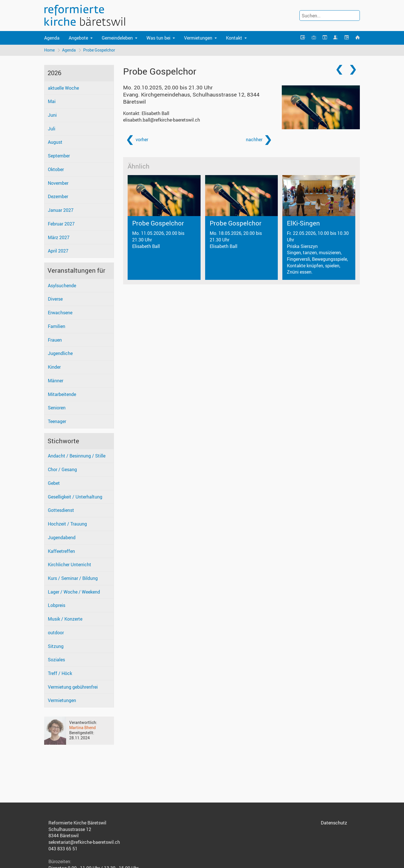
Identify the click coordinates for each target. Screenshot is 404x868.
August (55, 142)
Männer (56, 381)
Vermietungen (62, 700)
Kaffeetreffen (61, 551)
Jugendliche (60, 353)
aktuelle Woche (63, 88)
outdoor (56, 633)
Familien (57, 326)
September (59, 156)
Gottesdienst (61, 510)
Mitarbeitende (62, 394)
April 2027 (58, 251)
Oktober (56, 169)
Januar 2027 (61, 210)
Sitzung (56, 646)
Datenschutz (334, 823)
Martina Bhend (82, 728)
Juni (52, 115)
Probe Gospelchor (99, 50)
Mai (52, 101)
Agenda (52, 38)
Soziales (56, 660)
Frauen (55, 340)
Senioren (57, 408)
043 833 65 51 (63, 849)
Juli (52, 129)
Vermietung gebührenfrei (73, 687)
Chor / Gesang (62, 469)
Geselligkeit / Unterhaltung (75, 497)
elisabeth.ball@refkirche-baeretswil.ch (162, 120)
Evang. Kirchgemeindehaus (191, 98)
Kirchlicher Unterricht (70, 565)
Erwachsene (60, 313)
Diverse (55, 299)
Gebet (54, 483)
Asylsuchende (62, 286)
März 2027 (59, 237)
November (58, 183)
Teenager (57, 421)
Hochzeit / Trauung (67, 524)
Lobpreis (57, 605)
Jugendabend (62, 537)
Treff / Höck (60, 673)
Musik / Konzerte (65, 619)
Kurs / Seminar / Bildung (73, 578)
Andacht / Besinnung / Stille (77, 456)
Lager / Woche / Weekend (74, 592)
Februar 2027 (61, 224)
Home (49, 50)
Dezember (58, 196)
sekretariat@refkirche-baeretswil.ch (84, 842)
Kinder (54, 367)
